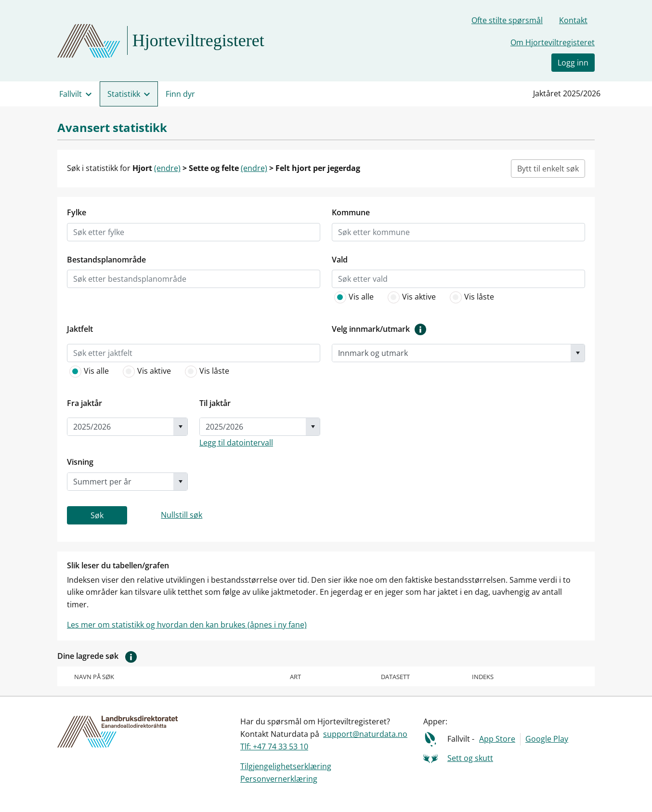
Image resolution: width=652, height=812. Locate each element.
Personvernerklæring (279, 779)
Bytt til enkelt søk (548, 169)
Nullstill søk (182, 515)
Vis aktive (411, 297)
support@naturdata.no (365, 734)
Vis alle (353, 297)
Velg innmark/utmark (381, 329)
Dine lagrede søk (99, 656)
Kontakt (573, 20)
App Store (497, 739)
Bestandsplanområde (106, 260)
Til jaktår (215, 403)
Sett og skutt (470, 758)
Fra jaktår (85, 403)
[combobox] (451, 353)
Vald (340, 260)
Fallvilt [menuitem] (71, 94)
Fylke (77, 212)
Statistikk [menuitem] (124, 94)
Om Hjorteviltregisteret (553, 42)
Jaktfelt (80, 329)
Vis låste (471, 297)
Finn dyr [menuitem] (180, 94)
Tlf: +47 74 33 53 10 (274, 747)
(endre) (167, 168)
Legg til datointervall (236, 443)
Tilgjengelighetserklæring (286, 766)
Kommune (351, 212)
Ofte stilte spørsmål (507, 20)
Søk (97, 515)
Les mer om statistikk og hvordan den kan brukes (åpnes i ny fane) (187, 625)
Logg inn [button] (573, 63)
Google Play (547, 739)
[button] (131, 656)
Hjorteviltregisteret (198, 40)
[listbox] (108, 232)
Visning (80, 462)
